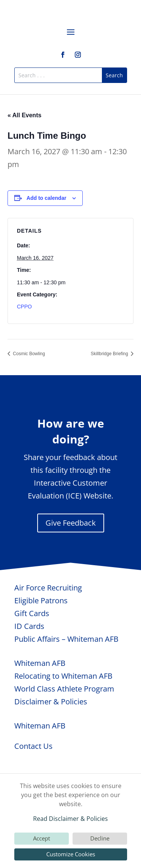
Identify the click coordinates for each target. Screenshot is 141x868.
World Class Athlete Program (64, 689)
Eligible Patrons (41, 600)
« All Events (24, 115)
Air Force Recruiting (48, 588)
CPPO (24, 307)
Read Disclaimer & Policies (70, 819)
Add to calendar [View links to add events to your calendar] (47, 198)
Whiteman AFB (40, 663)
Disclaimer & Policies (51, 702)
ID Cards (29, 626)
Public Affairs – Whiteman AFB (66, 639)
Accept (42, 838)
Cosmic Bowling (28, 354)
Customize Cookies (71, 854)
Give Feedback (71, 523)
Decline (100, 838)
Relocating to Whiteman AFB (63, 676)
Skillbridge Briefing (110, 354)
